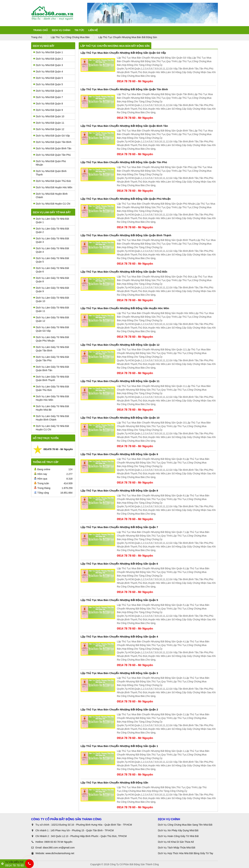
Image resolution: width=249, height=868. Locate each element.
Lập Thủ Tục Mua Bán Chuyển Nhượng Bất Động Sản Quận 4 (119, 637)
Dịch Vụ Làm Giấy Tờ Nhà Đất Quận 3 (51, 240)
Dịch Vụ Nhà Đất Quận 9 (48, 110)
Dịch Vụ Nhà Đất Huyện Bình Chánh (50, 196)
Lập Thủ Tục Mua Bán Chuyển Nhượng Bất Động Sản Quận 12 (120, 345)
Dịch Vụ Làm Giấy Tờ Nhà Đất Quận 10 (51, 299)
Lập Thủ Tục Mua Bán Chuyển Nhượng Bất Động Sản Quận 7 (119, 527)
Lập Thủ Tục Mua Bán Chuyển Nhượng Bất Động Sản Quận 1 (119, 746)
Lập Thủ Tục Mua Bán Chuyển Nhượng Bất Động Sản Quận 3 (119, 673)
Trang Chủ (40, 30)
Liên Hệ (93, 30)
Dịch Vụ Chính (61, 30)
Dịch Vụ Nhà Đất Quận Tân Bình (52, 142)
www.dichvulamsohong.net (60, 853)
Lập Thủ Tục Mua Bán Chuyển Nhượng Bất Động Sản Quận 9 (119, 454)
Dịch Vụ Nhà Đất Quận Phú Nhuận (50, 163)
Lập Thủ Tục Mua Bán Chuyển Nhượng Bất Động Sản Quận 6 (119, 564)
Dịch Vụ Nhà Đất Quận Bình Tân (52, 148)
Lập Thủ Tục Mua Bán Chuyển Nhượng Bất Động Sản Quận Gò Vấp (123, 53)
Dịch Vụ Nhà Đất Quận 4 (48, 72)
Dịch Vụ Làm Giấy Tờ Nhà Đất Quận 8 (51, 280)
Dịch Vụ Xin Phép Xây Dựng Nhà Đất (178, 830)
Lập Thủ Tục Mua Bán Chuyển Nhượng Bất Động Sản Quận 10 (120, 418)
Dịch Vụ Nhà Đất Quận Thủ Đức (52, 181)
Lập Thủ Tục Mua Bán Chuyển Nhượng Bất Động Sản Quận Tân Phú (124, 162)
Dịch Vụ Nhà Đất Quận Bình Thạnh (50, 173)
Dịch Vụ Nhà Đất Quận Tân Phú (52, 155)
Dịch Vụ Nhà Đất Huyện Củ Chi (52, 204)
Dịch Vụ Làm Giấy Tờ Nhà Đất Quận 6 (51, 270)
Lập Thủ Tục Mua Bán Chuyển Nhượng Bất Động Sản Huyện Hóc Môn (125, 308)
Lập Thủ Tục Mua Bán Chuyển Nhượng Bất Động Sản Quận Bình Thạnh (126, 235)
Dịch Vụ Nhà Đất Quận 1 (48, 52)
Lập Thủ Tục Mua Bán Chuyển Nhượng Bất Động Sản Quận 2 (119, 709)
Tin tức (79, 30)
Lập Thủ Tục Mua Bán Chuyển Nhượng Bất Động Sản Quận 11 (120, 381)
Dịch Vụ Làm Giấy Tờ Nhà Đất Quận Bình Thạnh (51, 378)
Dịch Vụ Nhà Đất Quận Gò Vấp (52, 136)
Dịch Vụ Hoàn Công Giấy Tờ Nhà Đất (178, 836)
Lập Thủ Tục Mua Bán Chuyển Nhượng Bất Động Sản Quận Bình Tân (124, 126)
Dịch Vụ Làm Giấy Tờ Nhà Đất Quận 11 (51, 309)
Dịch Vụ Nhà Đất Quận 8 (48, 104)
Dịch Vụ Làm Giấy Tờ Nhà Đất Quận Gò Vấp (51, 329)
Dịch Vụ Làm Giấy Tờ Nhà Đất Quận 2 (51, 230)
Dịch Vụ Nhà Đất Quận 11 (49, 123)
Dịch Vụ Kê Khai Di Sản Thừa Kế (176, 842)
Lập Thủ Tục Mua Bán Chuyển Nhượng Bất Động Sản (114, 783)
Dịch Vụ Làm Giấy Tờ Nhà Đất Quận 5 (51, 260)
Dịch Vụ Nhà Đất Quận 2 (48, 59)
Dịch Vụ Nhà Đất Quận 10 (49, 116)
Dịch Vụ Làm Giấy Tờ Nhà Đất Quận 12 (51, 319)
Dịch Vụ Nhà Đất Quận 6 (48, 91)
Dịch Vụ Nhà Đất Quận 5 (48, 78)
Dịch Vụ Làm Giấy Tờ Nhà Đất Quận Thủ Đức (51, 388)
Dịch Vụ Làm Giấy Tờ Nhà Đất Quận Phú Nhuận (51, 339)
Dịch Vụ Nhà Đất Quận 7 (48, 97)
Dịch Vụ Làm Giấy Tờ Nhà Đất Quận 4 (51, 250)
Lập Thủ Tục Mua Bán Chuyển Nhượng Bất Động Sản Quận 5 (119, 600)
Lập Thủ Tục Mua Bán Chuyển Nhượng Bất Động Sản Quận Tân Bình (124, 89)
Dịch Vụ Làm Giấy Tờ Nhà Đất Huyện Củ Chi (51, 428)
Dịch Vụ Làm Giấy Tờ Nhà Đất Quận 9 (51, 290)
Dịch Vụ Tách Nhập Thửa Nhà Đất (177, 848)
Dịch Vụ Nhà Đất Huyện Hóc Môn (53, 187)
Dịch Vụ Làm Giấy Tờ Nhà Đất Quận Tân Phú (51, 359)
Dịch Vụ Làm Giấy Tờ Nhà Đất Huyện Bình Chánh (51, 418)
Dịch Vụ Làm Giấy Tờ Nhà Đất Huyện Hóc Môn (51, 398)
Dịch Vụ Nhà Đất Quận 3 (48, 65)
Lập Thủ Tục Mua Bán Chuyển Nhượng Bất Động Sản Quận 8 (119, 491)
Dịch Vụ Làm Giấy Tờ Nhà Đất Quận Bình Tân (51, 369)
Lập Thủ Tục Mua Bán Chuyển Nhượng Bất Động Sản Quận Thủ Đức (124, 272)
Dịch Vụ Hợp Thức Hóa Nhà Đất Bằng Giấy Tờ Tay (185, 853)
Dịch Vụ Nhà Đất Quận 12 (49, 129)
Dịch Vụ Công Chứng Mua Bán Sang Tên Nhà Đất (185, 825)
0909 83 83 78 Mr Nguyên (58, 842)
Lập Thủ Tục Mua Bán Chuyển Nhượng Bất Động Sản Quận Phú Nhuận (126, 199)
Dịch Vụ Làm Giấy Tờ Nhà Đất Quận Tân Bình (51, 349)
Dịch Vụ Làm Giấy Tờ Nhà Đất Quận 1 (51, 220)
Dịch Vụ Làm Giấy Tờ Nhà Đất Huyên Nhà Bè (51, 408)
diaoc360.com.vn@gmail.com (59, 848)
